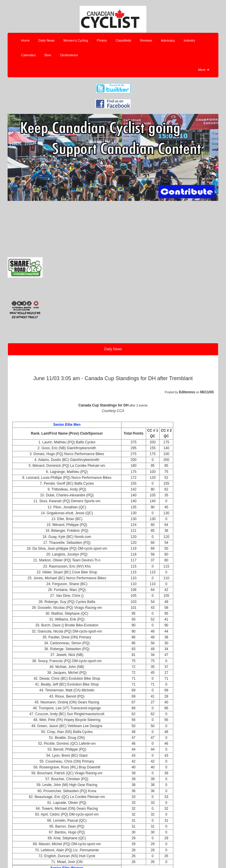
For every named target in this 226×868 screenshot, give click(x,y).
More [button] (204, 70)
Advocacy (168, 40)
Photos (102, 40)
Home (25, 40)
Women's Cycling (76, 40)
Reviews (146, 40)
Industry (190, 40)
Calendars (28, 55)
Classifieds (123, 40)
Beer (48, 55)
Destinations (69, 55)
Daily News (46, 40)
